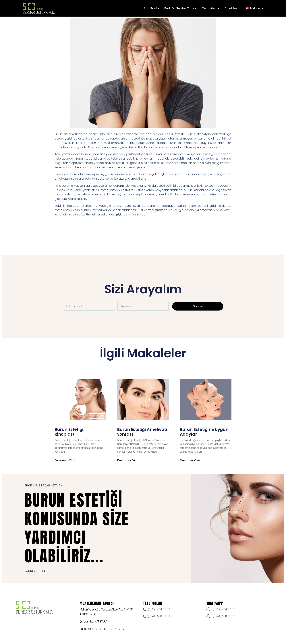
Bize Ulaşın (232, 8)
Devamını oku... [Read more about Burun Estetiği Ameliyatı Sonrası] (128, 460)
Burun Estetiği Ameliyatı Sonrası (142, 432)
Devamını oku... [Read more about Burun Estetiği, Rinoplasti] (65, 460)
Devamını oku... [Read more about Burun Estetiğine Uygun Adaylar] (191, 460)
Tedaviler (211, 8)
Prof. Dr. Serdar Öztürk (180, 8)
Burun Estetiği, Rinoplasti (69, 432)
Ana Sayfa (151, 8)
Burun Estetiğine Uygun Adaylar (204, 432)
